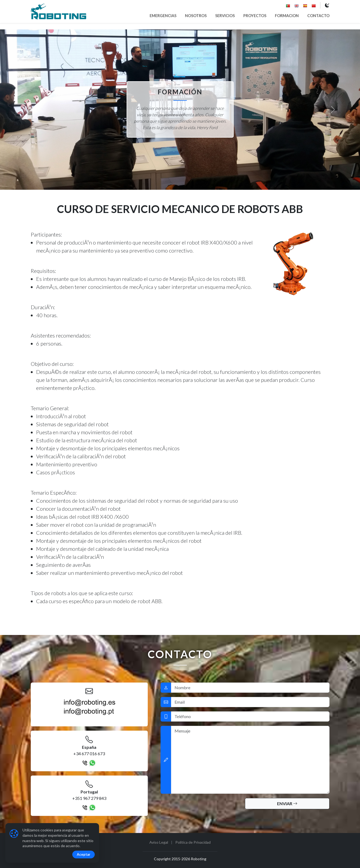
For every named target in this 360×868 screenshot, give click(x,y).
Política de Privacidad (193, 842)
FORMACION (287, 16)
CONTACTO (318, 16)
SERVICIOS (225, 16)
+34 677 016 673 (89, 753)
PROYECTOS (255, 16)
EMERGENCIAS (163, 16)
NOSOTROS (196, 16)
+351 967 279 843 (89, 798)
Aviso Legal (159, 842)
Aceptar (84, 854)
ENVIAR (287, 803)
